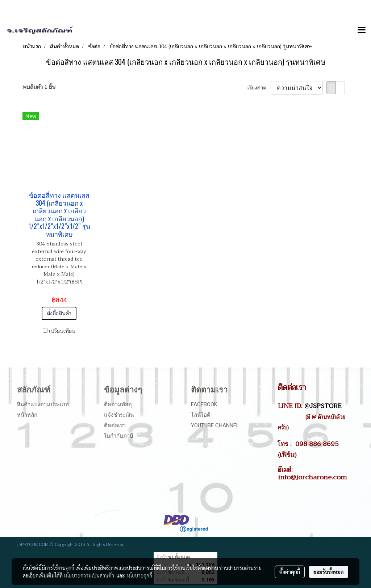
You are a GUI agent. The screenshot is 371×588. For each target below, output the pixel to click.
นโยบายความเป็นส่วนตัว (89, 575)
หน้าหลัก (27, 415)
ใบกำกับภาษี (119, 436)
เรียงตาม (259, 88)
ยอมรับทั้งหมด (329, 572)
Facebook (204, 404)
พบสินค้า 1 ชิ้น (39, 87)
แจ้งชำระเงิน (119, 415)
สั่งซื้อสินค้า (59, 313)
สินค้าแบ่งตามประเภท (43, 404)
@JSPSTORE (323, 406)
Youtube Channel (215, 425)
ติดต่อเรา (115, 425)
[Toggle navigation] (362, 30)
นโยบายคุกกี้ (139, 575)
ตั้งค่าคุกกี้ (290, 572)
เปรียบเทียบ (62, 331)
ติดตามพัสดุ (118, 404)
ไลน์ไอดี (201, 415)
